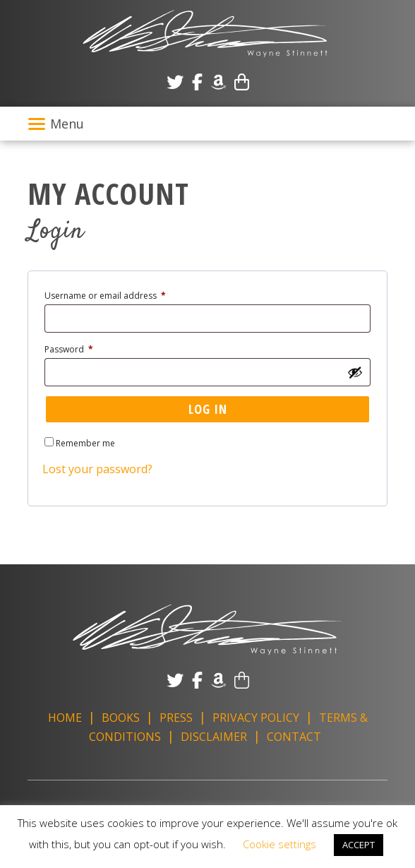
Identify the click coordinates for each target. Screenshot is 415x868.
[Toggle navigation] (207, 124)
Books (121, 718)
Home (65, 718)
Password (87, 348)
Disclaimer (214, 737)
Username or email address (123, 295)
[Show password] (355, 372)
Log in (208, 409)
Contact (294, 737)
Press (176, 718)
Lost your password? (97, 469)
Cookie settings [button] (279, 844)
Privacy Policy (256, 718)
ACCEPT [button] (359, 845)
